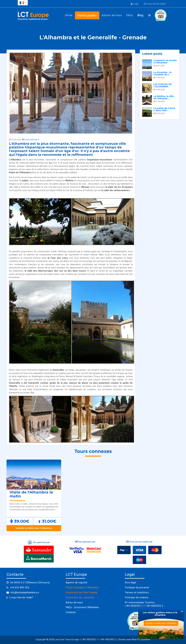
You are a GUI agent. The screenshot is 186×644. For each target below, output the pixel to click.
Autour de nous (112, 15)
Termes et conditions (137, 592)
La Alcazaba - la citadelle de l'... (162, 73)
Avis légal (130, 583)
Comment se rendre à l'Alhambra (165, 61)
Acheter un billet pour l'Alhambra (34, 528)
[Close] (182, 611)
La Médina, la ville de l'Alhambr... (163, 97)
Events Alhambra (32, 140)
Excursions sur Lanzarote (80, 597)
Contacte (71, 612)
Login (135, 4)
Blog (140, 15)
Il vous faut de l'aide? (155, 4)
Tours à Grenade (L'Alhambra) (82, 587)
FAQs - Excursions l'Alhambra (82, 607)
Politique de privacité (137, 587)
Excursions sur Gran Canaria (81, 592)
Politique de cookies (137, 597)
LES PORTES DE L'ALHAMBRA (162, 85)
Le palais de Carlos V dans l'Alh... (164, 109)
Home (69, 15)
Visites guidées (87, 15)
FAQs (130, 15)
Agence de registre (77, 583)
